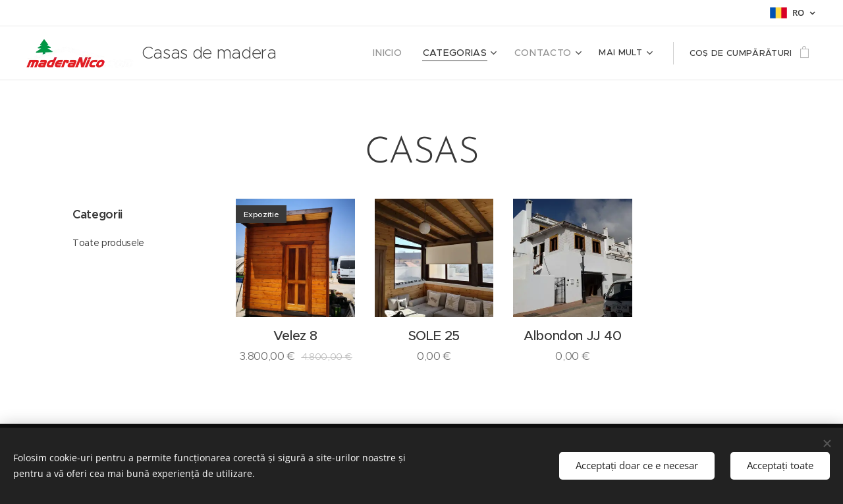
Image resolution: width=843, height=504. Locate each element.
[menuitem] (421, 53)
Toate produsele (108, 243)
